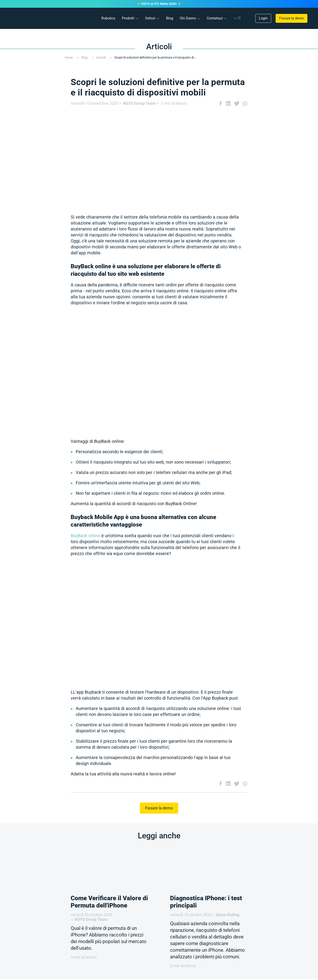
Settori (150, 18)
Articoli (101, 57)
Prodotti (128, 18)
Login (263, 18)
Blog (170, 18)
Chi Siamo (188, 18)
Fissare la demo (291, 18)
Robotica (108, 18)
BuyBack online (85, 536)
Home (69, 57)
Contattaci (215, 18)
